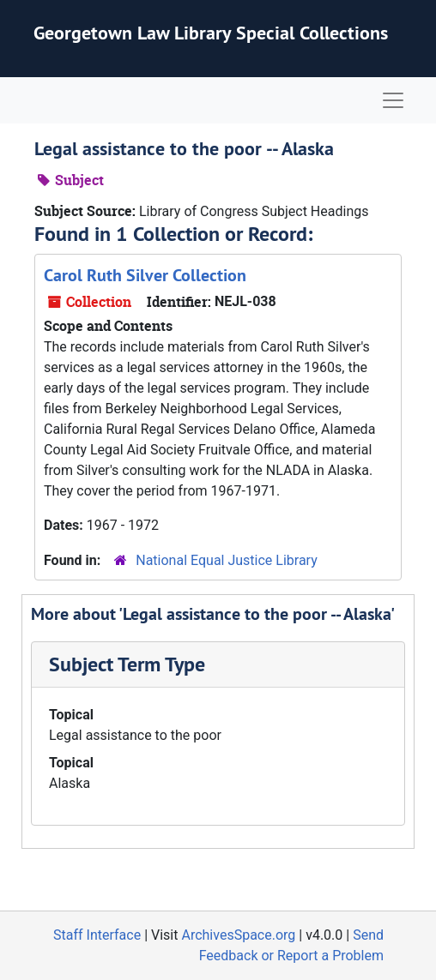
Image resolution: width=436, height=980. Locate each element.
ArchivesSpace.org (238, 935)
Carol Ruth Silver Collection (145, 275)
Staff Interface (97, 935)
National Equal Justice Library (226, 560)
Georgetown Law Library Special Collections (211, 33)
